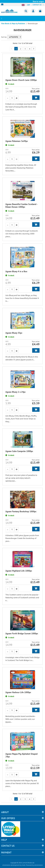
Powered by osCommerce (34, 865)
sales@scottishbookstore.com (3, 4)
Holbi (24, 865)
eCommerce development (11, 865)
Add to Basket (36, 98)
